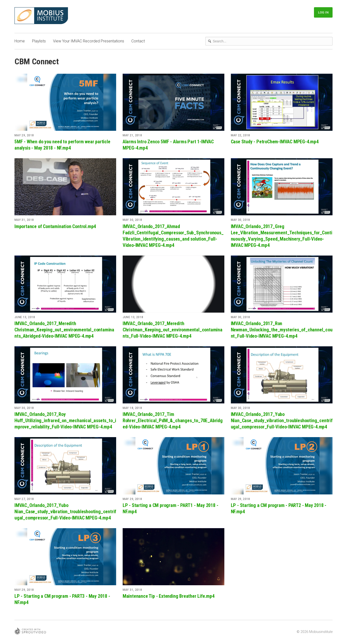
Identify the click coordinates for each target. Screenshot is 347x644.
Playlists (39, 41)
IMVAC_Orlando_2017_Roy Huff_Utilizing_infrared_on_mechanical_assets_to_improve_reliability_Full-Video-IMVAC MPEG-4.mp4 (65, 421)
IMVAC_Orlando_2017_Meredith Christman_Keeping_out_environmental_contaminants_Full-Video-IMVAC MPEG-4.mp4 (173, 330)
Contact (138, 41)
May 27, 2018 (24, 499)
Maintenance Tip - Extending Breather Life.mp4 (169, 596)
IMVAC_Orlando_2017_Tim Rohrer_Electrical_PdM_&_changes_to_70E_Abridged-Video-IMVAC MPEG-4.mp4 (173, 421)
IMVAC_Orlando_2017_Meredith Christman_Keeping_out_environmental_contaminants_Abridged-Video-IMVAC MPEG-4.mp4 (64, 330)
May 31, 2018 (24, 220)
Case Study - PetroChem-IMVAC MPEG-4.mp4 (275, 142)
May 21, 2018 (132, 135)
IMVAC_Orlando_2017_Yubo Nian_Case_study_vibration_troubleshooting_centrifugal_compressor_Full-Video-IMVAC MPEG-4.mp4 (282, 421)
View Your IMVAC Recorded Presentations (89, 41)
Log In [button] (323, 12)
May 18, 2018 (132, 408)
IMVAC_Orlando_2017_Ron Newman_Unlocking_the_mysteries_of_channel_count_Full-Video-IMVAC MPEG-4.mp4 (282, 330)
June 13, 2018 (25, 317)
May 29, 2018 (24, 135)
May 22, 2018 (240, 135)
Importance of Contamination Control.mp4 (55, 226)
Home (20, 41)
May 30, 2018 (132, 220)
